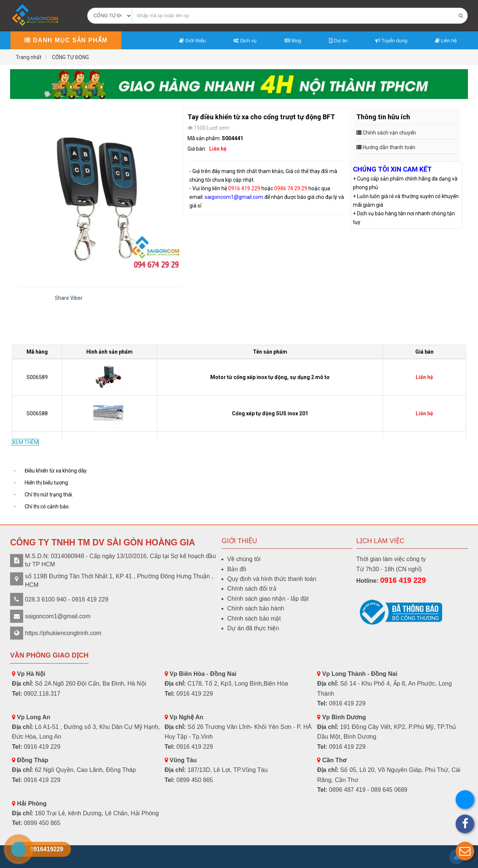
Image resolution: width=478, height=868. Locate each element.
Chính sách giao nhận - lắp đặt (268, 599)
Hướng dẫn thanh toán (389, 147)
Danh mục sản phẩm (66, 40)
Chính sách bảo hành (256, 608)
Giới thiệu (193, 41)
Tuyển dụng (391, 41)
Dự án (338, 41)
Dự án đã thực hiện (253, 628)
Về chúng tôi (244, 559)
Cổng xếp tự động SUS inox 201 (270, 413)
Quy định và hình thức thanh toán (272, 579)
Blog (293, 41)
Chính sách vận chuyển (389, 133)
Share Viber (69, 298)
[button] (465, 851)
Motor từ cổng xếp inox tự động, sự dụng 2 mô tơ (270, 377)
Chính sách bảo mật (254, 618)
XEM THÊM (25, 442)
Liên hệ (446, 41)
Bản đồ (237, 569)
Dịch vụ (245, 41)
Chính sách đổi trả (252, 589)
